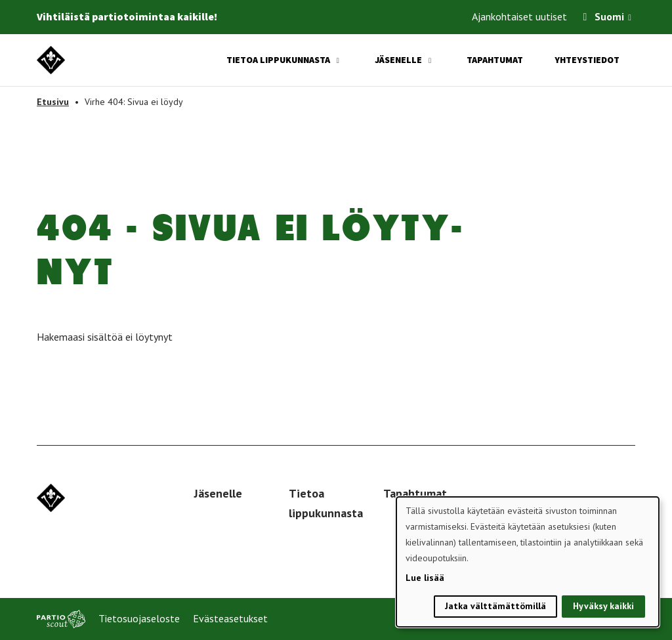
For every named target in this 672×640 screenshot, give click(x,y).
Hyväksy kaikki (603, 606)
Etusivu (53, 102)
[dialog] (528, 562)
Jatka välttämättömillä (495, 606)
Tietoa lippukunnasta (278, 60)
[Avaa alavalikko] (338, 61)
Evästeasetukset (230, 618)
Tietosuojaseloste (139, 618)
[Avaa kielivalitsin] (630, 19)
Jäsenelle (398, 60)
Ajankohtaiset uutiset (519, 16)
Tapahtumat (495, 60)
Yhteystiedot (587, 60)
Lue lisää (425, 578)
